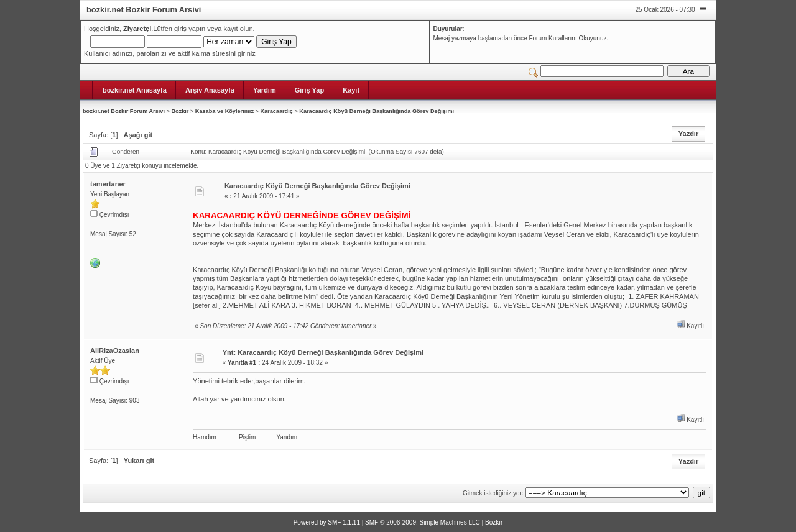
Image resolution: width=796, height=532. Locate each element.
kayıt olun (238, 29)
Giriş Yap (310, 90)
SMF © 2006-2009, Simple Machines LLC (423, 522)
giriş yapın (190, 29)
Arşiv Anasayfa (210, 90)
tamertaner (108, 184)
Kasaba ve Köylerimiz (224, 111)
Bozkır (180, 111)
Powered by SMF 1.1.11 (327, 522)
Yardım (265, 90)
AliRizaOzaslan (115, 351)
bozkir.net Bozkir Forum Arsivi (124, 111)
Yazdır (688, 134)
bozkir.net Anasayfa (135, 90)
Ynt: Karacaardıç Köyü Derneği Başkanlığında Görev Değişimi (323, 352)
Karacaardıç (276, 111)
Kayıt (351, 90)
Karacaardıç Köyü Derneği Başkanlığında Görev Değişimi (377, 111)
